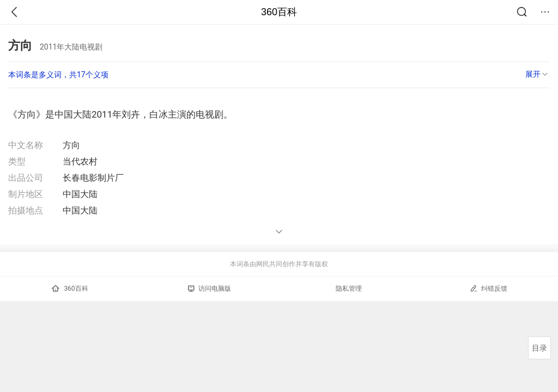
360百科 (279, 12)
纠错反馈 (489, 288)
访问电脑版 (210, 289)
